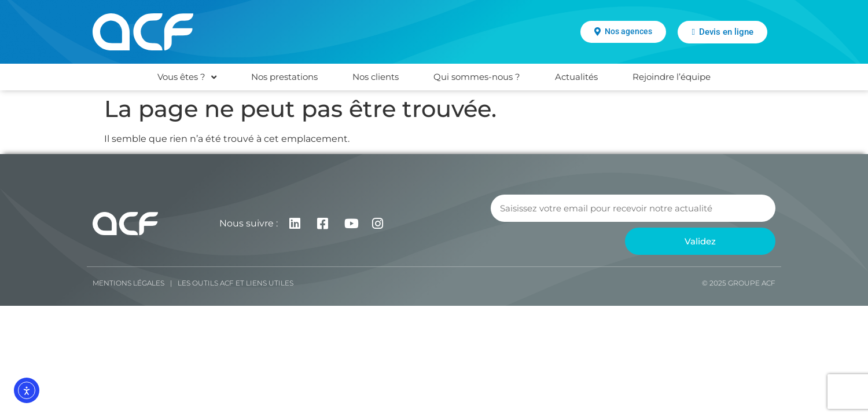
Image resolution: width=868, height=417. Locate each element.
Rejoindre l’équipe (672, 77)
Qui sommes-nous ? (477, 77)
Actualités (576, 77)
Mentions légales (128, 283)
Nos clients (376, 77)
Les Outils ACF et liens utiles (236, 283)
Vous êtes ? (187, 77)
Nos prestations (284, 77)
